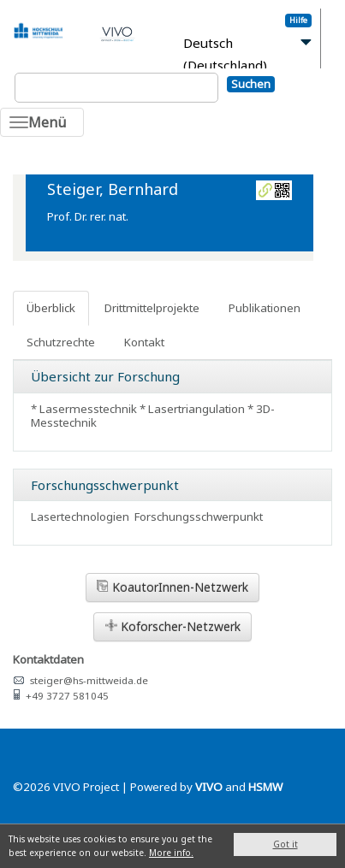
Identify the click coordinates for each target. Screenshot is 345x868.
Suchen (251, 84)
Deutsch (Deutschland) (225, 54)
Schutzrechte (61, 342)
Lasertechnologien (80, 517)
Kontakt (144, 342)
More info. (171, 853)
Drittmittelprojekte (152, 308)
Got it (286, 844)
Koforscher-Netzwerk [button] (173, 626)
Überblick (51, 308)
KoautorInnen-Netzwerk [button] (172, 587)
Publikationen (265, 308)
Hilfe (298, 20)
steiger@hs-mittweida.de (89, 680)
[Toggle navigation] (42, 122)
